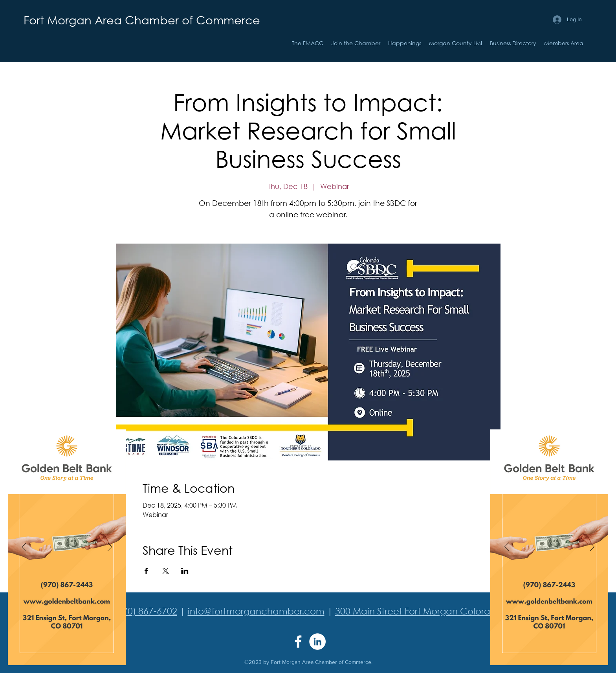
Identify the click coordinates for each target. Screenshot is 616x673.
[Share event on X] (166, 571)
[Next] (110, 547)
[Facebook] (298, 642)
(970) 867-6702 (146, 611)
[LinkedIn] (317, 642)
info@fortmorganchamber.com (256, 611)
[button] (405, 43)
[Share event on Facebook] (146, 571)
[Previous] (24, 547)
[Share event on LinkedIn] (185, 571)
